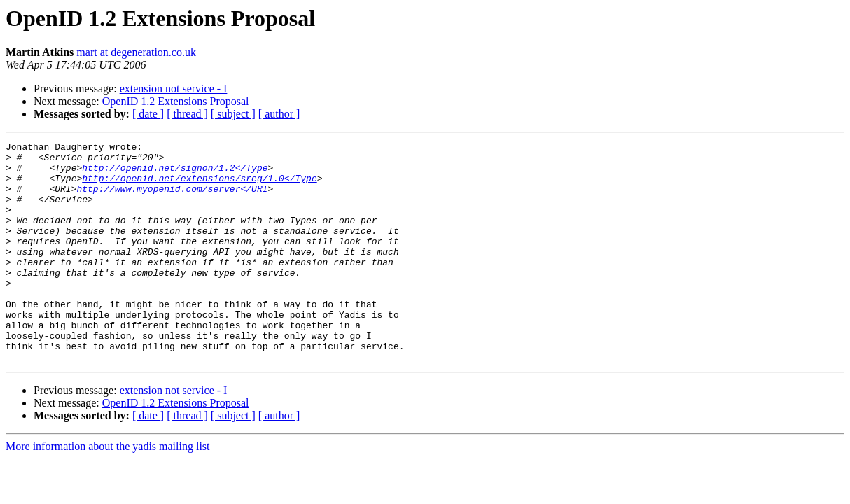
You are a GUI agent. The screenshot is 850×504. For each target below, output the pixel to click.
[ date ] (148, 114)
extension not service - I (174, 89)
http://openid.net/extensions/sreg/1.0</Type (199, 186)
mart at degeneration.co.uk (136, 52)
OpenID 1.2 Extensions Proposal (176, 101)
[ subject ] (233, 114)
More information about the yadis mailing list (108, 490)
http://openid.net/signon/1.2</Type (175, 174)
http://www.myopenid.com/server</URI (172, 199)
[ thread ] (187, 114)
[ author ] (279, 114)
